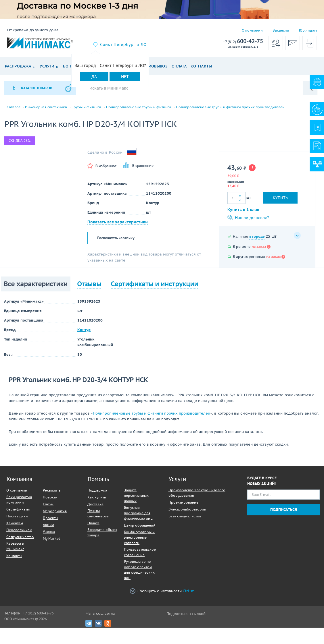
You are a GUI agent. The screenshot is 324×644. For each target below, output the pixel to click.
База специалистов (185, 516)
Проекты (50, 518)
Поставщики (17, 516)
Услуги (47, 66)
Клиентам (15, 523)
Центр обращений (140, 525)
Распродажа (18, 66)
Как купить (97, 497)
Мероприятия (55, 511)
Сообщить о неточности (162, 591)
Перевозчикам (19, 530)
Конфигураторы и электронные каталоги (139, 537)
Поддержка (97, 490)
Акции (48, 525)
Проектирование (183, 502)
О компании (252, 30)
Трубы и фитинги (87, 107)
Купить (280, 198)
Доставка (95, 504)
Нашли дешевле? (248, 218)
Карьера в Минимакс (15, 546)
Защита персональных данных (136, 495)
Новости (50, 497)
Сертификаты (18, 509)
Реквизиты (52, 490)
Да (94, 77)
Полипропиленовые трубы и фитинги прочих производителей (230, 107)
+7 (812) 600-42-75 (38, 613)
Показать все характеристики (118, 222)
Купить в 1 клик (243, 210)
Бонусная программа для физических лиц (138, 513)
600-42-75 (243, 41)
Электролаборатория (187, 509)
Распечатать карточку (116, 238)
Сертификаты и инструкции (154, 284)
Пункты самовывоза (98, 513)
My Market (51, 538)
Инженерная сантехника (46, 107)
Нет (125, 77)
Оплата (179, 66)
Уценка (49, 532)
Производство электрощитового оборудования (197, 493)
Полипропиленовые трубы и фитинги (139, 107)
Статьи (48, 504)
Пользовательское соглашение (140, 552)
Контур (84, 330)
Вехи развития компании (19, 500)
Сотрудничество (20, 537)
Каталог (13, 107)
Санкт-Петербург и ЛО (123, 45)
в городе (257, 236)
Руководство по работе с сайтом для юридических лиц (139, 570)
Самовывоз (155, 66)
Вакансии (281, 30)
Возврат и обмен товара (102, 532)
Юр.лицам (308, 30)
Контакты (201, 66)
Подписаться (284, 509)
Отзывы (89, 284)
